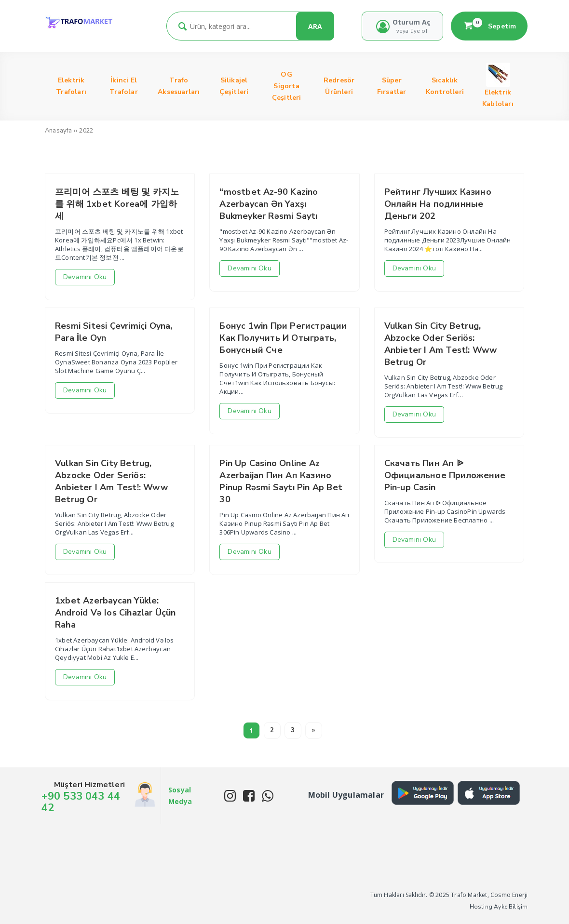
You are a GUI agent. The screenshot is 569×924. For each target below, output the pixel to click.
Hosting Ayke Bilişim (499, 907)
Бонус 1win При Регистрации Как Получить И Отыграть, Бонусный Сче (283, 338)
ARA (315, 26)
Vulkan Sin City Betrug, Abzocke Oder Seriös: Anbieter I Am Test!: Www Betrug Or (441, 344)
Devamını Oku (85, 277)
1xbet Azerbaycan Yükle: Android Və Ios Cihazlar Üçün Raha (115, 613)
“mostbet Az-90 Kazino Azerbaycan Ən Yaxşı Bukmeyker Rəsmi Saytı (269, 204)
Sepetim (489, 26)
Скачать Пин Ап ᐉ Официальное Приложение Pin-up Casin (445, 475)
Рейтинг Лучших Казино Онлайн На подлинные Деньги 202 (438, 204)
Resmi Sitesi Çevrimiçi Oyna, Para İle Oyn (114, 332)
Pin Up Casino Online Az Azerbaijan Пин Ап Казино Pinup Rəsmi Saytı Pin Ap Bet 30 (281, 481)
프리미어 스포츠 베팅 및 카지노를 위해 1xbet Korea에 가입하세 (117, 204)
